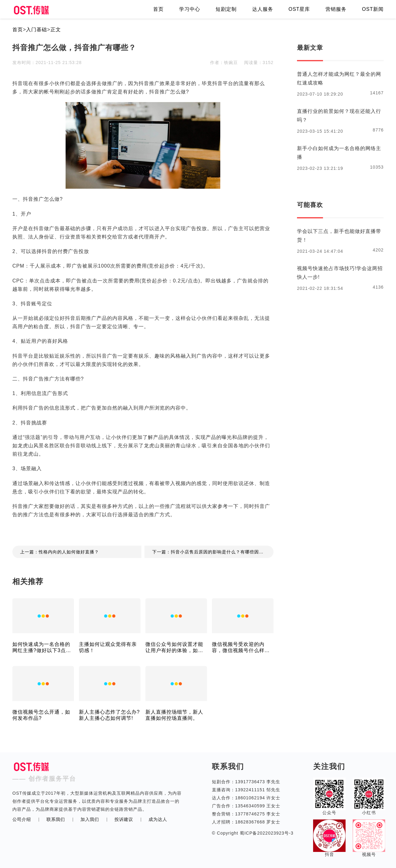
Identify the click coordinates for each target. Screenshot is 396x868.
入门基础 (37, 30)
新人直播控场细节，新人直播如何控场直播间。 (174, 715)
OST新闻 (373, 9)
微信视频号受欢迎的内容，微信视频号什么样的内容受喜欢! (241, 648)
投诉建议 (124, 819)
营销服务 (336, 9)
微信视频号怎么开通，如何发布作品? (41, 715)
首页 (158, 9)
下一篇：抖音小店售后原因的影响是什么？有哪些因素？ (210, 552)
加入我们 (90, 819)
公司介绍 (22, 819)
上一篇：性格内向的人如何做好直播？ (60, 552)
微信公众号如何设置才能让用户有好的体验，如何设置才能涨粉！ (174, 648)
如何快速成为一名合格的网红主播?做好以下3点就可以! (42, 648)
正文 (56, 30)
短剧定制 (226, 9)
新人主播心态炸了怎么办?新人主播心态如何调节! (109, 715)
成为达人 (158, 819)
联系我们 (56, 819)
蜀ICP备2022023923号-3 (266, 833)
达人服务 (263, 9)
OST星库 (299, 9)
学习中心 (190, 9)
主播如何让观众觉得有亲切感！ (108, 647)
